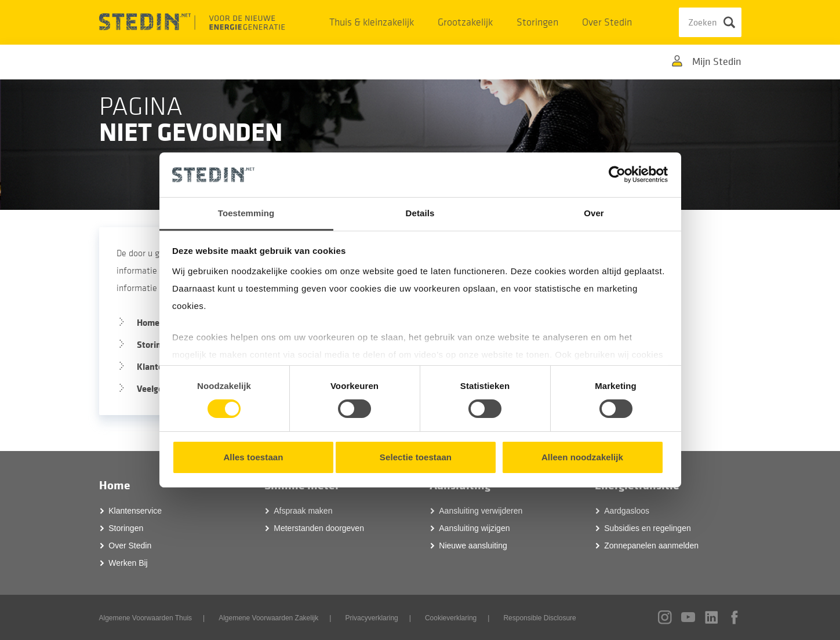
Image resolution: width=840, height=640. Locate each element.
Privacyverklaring (371, 618)
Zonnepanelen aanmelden (651, 546)
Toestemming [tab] (246, 213)
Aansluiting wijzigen (474, 528)
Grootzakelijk (465, 22)
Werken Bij (128, 563)
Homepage (158, 323)
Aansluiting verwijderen (481, 511)
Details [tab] (420, 213)
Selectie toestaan (416, 457)
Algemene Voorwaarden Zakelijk (268, 618)
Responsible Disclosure (539, 618)
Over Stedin (607, 22)
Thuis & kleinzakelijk (372, 22)
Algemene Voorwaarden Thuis (146, 618)
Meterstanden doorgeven (319, 528)
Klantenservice (135, 511)
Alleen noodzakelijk (582, 457)
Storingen (537, 22)
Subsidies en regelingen (647, 528)
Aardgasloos (627, 511)
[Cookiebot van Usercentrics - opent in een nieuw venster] (617, 174)
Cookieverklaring (451, 618)
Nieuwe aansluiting (473, 546)
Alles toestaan (253, 457)
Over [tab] (594, 213)
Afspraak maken (303, 511)
